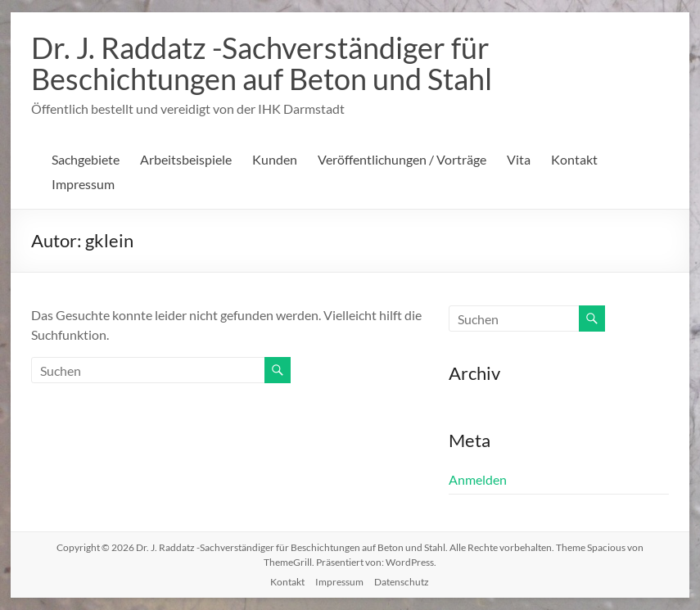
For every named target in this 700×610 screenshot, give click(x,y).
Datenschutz (402, 582)
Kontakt (574, 159)
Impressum (83, 184)
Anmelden (478, 479)
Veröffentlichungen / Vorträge (402, 159)
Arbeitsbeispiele (186, 159)
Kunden (275, 159)
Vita (519, 159)
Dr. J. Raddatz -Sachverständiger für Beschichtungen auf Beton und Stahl (262, 63)
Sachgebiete (86, 159)
